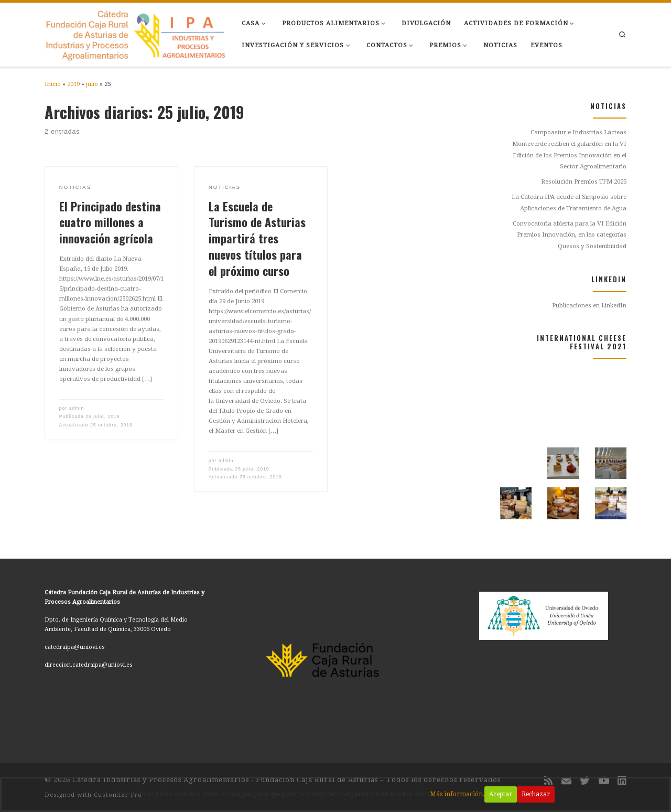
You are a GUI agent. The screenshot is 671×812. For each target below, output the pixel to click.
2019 (73, 84)
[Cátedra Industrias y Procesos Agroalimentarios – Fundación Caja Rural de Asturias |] (135, 32)
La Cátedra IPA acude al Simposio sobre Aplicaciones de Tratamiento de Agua (569, 202)
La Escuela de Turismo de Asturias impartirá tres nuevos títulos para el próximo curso (257, 238)
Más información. (460, 794)
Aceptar (505, 794)
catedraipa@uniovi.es (75, 647)
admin (77, 408)
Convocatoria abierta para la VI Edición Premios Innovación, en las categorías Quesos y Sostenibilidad (570, 235)
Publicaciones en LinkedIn (589, 305)
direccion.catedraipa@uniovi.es (89, 665)
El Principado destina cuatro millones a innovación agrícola (110, 222)
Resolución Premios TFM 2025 (584, 181)
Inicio (53, 84)
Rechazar (540, 794)
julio (92, 84)
